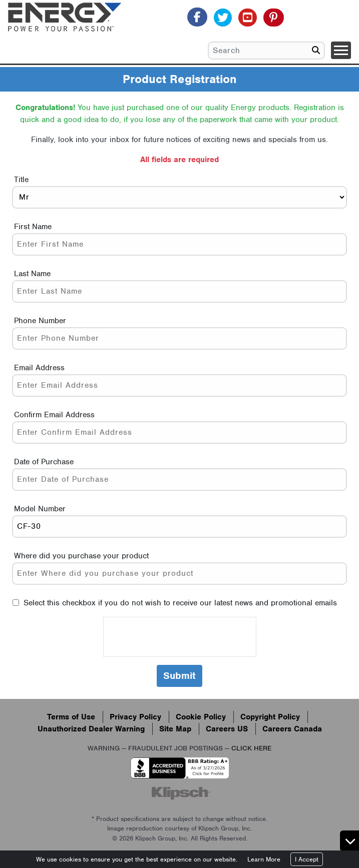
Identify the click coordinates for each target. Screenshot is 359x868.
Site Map (175, 729)
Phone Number (40, 321)
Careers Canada (292, 729)
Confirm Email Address (54, 415)
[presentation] (180, 637)
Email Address (39, 368)
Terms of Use (71, 717)
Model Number (40, 509)
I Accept (307, 859)
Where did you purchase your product (81, 556)
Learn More (264, 859)
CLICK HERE (251, 748)
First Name (33, 227)
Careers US (227, 729)
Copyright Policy (270, 717)
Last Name (32, 274)
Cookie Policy (201, 717)
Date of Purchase (44, 462)
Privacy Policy (135, 717)
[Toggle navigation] (341, 50)
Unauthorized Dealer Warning (91, 729)
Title (21, 180)
